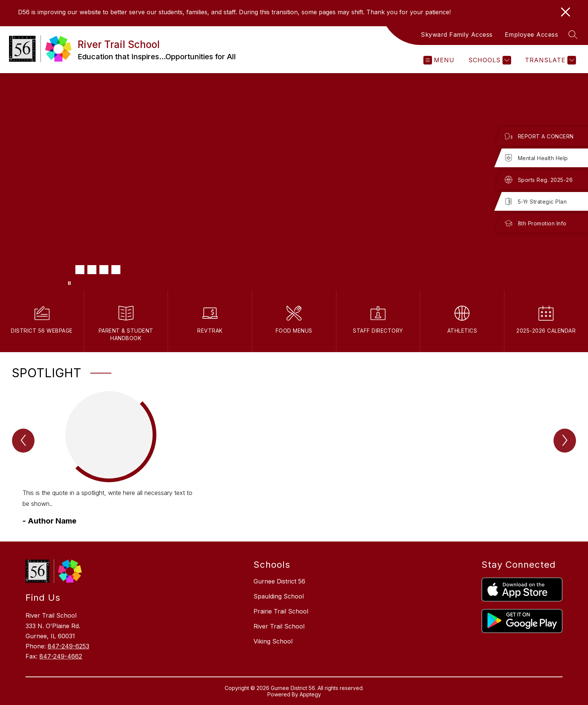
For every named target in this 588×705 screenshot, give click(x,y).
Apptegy (310, 694)
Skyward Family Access (457, 34)
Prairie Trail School (281, 611)
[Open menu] (439, 60)
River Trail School (279, 626)
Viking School (273, 641)
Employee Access (532, 34)
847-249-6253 (68, 646)
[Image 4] (104, 270)
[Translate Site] (550, 60)
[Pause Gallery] (69, 283)
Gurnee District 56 (279, 581)
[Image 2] (80, 270)
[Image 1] (68, 270)
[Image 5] (116, 270)
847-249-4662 (61, 656)
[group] (109, 459)
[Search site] (573, 34)
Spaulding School (279, 596)
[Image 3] (92, 270)
